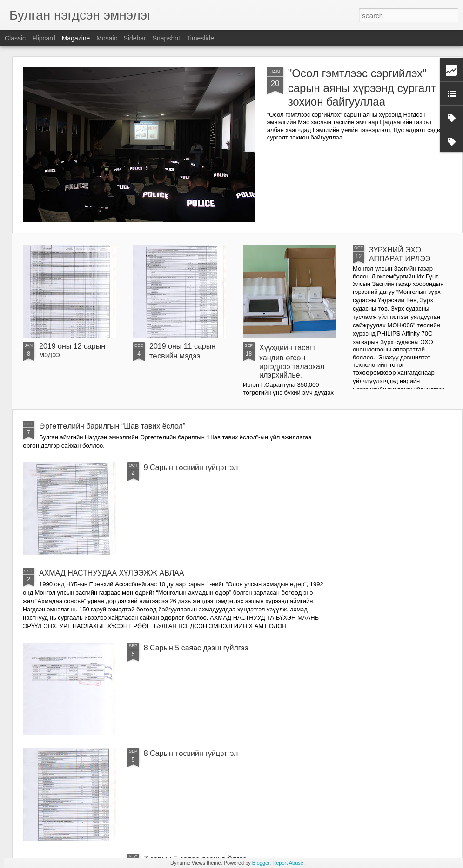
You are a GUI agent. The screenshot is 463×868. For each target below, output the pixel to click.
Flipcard (44, 38)
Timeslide (200, 38)
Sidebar (135, 38)
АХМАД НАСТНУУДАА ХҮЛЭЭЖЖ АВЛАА (112, 573)
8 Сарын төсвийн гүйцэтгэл (191, 753)
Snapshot (166, 38)
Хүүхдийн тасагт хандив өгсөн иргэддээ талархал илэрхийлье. (292, 361)
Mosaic (107, 38)
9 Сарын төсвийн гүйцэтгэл (191, 467)
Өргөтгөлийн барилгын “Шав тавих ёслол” (112, 426)
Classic (15, 38)
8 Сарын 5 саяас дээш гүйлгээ (196, 648)
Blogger (261, 863)
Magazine (76, 38)
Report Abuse (288, 863)
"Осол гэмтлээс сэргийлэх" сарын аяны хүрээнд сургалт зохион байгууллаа (362, 87)
